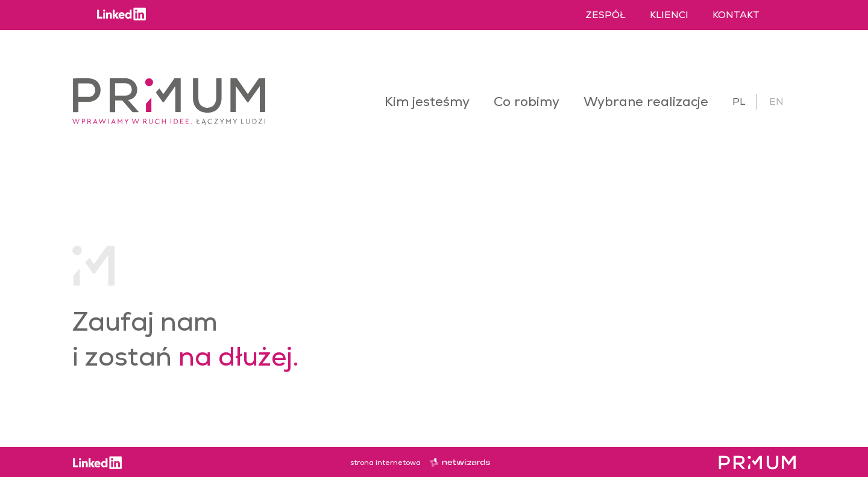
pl (739, 101)
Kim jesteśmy (427, 101)
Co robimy (527, 101)
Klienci (669, 15)
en (776, 101)
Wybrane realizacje (646, 101)
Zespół (605, 15)
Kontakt (736, 15)
